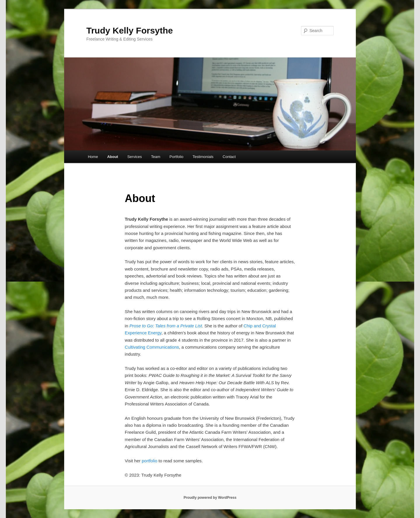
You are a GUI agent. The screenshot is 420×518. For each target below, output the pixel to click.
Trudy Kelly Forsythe (130, 30)
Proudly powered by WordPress (210, 498)
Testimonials (203, 157)
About (113, 157)
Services (134, 157)
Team (156, 157)
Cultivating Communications (152, 347)
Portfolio (176, 157)
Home (93, 157)
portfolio (149, 461)
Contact (229, 157)
